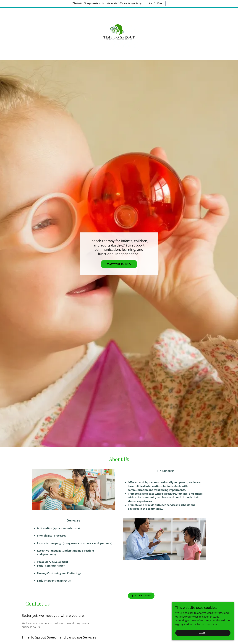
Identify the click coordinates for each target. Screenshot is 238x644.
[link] (119, 32)
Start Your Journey (119, 264)
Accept (203, 633)
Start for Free (155, 3)
